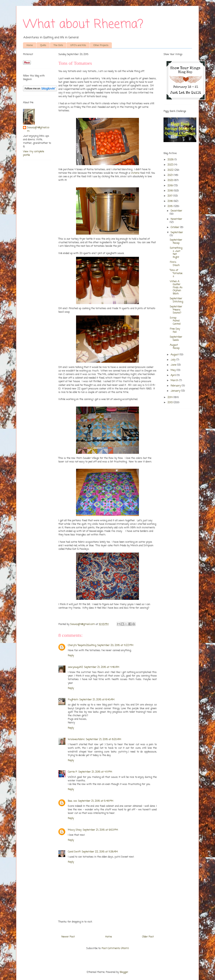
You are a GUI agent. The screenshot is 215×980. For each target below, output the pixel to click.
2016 (170, 201)
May (174, 370)
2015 (170, 206)
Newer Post (68, 937)
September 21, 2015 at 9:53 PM (100, 830)
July (173, 360)
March (175, 380)
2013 (170, 403)
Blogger (124, 972)
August (175, 355)
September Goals (176, 339)
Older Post (148, 937)
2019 (170, 186)
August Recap (175, 347)
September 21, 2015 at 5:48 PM (96, 801)
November (176, 219)
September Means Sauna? (176, 310)
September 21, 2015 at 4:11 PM (95, 772)
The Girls (58, 45)
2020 (171, 180)
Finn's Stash (175, 264)
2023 (171, 165)
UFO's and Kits (78, 45)
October (175, 227)
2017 (170, 196)
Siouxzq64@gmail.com (38, 129)
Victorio (135, 173)
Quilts (43, 45)
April (174, 375)
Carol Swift (74, 852)
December (176, 211)
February (176, 386)
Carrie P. (73, 772)
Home (30, 45)
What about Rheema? (83, 24)
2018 (170, 191)
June (174, 365)
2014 (170, 397)
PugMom (73, 700)
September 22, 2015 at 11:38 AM (100, 852)
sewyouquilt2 (75, 667)
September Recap (176, 242)
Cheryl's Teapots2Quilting (82, 645)
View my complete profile (34, 153)
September (177, 233)
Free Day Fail (175, 331)
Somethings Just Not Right (176, 253)
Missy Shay (75, 830)
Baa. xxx (72, 801)
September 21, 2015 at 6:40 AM (97, 700)
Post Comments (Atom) (115, 948)
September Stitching (176, 300)
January (176, 391)
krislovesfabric (76, 739)
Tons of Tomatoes (176, 273)
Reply (71, 656)
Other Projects (101, 45)
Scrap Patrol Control (175, 321)
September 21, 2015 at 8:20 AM (103, 739)
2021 (170, 175)
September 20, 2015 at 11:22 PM (115, 645)
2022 (171, 170)
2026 (171, 160)
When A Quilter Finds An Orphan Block (176, 288)
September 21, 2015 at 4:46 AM (102, 667)
